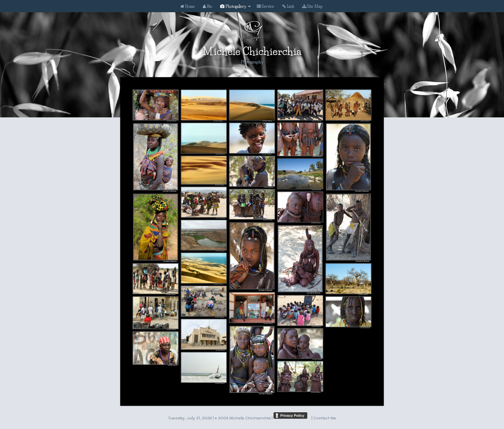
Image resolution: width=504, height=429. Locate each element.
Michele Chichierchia (252, 51)
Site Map (312, 6)
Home (188, 6)
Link (288, 6)
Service (265, 6)
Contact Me (325, 418)
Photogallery (233, 6)
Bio (207, 6)
